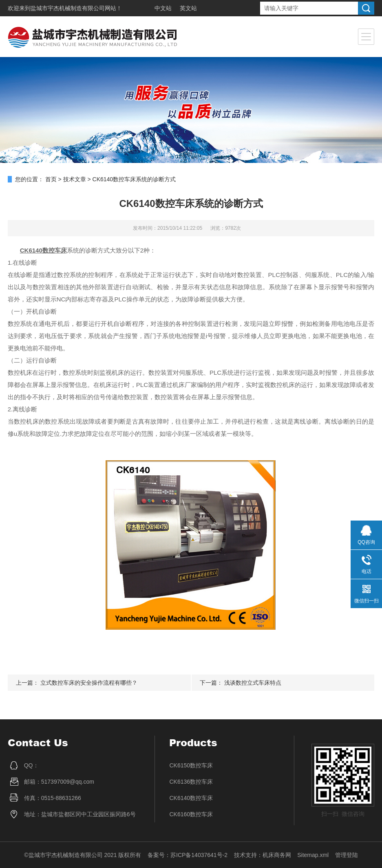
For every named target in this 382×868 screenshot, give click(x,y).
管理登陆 (347, 855)
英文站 (188, 8)
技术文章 (75, 179)
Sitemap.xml (313, 855)
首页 (51, 179)
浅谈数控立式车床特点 (253, 683)
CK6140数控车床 (191, 798)
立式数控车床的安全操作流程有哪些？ (89, 683)
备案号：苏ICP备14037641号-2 (188, 855)
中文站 (163, 8)
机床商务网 (277, 855)
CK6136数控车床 (191, 782)
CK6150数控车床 (191, 765)
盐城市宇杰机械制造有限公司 (68, 8)
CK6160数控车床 (191, 814)
